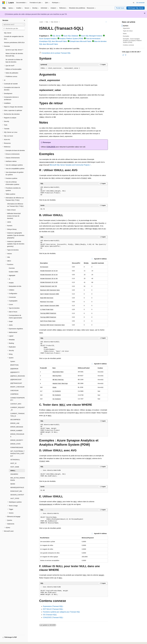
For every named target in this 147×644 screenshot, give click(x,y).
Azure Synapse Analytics (48, 39)
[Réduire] (24, 20)
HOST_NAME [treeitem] (15, 467)
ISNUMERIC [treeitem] (14, 474)
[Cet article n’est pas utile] (126, 55)
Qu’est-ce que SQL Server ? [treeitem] (14, 50)
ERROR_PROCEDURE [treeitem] (17, 435)
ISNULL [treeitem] (13, 471)
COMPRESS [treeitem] (14, 394)
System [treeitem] (13, 361)
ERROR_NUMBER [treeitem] (16, 431)
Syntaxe (126, 26)
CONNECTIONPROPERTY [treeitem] (18, 399)
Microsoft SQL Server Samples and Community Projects (70, 165)
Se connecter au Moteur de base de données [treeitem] (14, 61)
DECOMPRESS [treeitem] (15, 420)
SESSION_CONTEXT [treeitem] (17, 495)
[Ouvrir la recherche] (134, 3)
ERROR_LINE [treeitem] (15, 423)
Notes (125, 34)
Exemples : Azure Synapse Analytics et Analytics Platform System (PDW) (132, 41)
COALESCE (51, 147)
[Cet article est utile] (123, 55)
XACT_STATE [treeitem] (15, 498)
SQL (47, 22)
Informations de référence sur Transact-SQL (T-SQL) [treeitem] (15, 205)
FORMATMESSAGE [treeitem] (17, 447)
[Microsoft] (4, 3)
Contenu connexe (128, 45)
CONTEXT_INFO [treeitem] (16, 404)
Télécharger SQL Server (135, 8)
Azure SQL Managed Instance (92, 36)
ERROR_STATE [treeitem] (15, 444)
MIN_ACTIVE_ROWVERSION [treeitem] (18, 479)
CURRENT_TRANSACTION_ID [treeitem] (18, 415)
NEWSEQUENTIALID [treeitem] (17, 487)
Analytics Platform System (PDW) (71, 39)
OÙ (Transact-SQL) (50, 615)
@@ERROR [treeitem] (14, 369)
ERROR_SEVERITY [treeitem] (17, 440)
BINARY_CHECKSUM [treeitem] (17, 387)
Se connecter (141, 3)
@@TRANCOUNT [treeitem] (16, 383)
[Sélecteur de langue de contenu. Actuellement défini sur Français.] (7, 641)
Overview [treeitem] (12, 268)
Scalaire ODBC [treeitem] (14, 272)
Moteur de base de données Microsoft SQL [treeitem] (14, 55)
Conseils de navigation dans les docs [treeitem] (14, 38)
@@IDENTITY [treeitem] (15, 372)
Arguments (126, 28)
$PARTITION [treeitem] (14, 365)
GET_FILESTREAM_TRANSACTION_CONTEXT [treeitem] (17, 454)
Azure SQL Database (71, 36)
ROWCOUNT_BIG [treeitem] (16, 491)
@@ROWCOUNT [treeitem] (16, 380)
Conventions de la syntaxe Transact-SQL (56, 53)
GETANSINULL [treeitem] (15, 460)
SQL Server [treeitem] (8, 33)
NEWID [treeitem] (13, 484)
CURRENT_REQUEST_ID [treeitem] (18, 409)
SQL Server (54, 22)
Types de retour (128, 31)
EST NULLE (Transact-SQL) (53, 609)
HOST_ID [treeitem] (13, 463)
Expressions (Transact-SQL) (53, 606)
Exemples (126, 36)
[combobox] (14, 25)
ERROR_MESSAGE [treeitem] (17, 427)
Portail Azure (120, 8)
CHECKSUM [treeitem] (14, 391)
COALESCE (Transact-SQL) (53, 617)
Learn (41, 22)
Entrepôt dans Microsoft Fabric (81, 41)
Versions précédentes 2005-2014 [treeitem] (14, 43)
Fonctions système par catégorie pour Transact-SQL (62, 612)
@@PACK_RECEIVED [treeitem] (18, 376)
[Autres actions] (106, 22)
